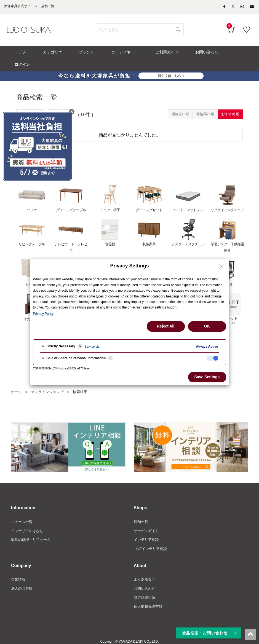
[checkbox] (212, 358)
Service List (93, 347)
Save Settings (207, 377)
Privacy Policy (43, 314)
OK (207, 326)
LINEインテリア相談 (152, 541)
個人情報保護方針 (149, 600)
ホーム (17, 383)
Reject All (166, 326)
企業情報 (19, 572)
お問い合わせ (145, 581)
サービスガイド (147, 522)
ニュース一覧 (23, 513)
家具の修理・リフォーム (32, 532)
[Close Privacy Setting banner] (221, 267)
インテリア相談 (147, 532)
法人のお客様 (23, 581)
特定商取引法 (145, 591)
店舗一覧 (141, 513)
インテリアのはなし (28, 522)
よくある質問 (145, 572)
